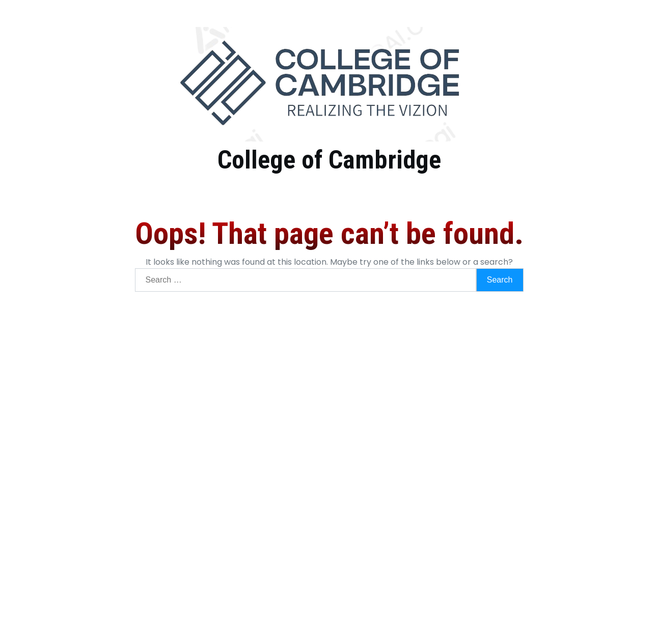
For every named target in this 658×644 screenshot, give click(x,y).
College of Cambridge (329, 160)
